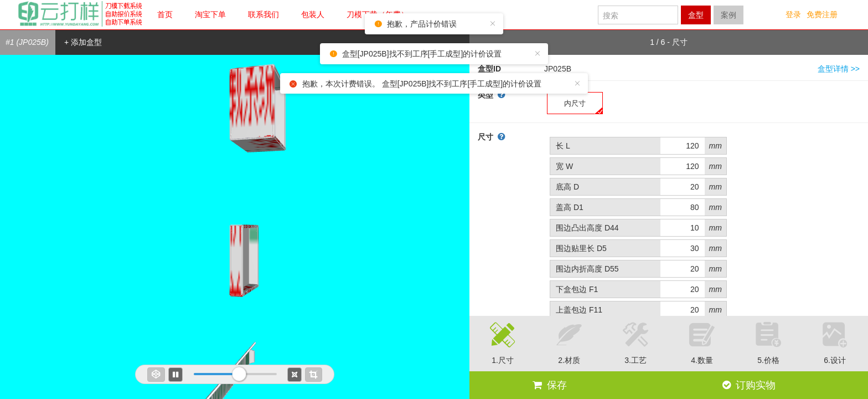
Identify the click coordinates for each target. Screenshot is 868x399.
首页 (165, 14)
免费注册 (822, 14)
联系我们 (263, 14)
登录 (793, 14)
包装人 (313, 14)
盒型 (696, 15)
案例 (728, 15)
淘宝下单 (210, 14)
